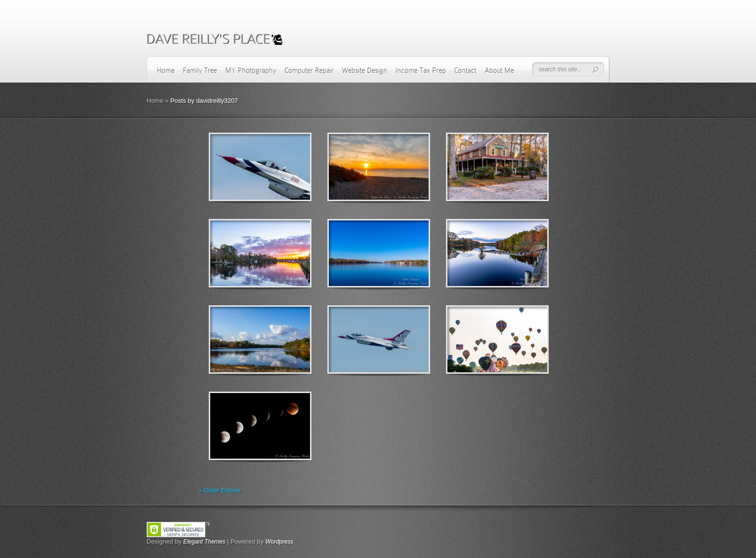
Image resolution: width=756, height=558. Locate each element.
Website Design (364, 70)
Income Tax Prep (421, 70)
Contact (465, 70)
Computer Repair (309, 70)
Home (166, 70)
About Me (499, 70)
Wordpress (279, 542)
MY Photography (251, 70)
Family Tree (200, 70)
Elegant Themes (204, 542)
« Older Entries (220, 490)
